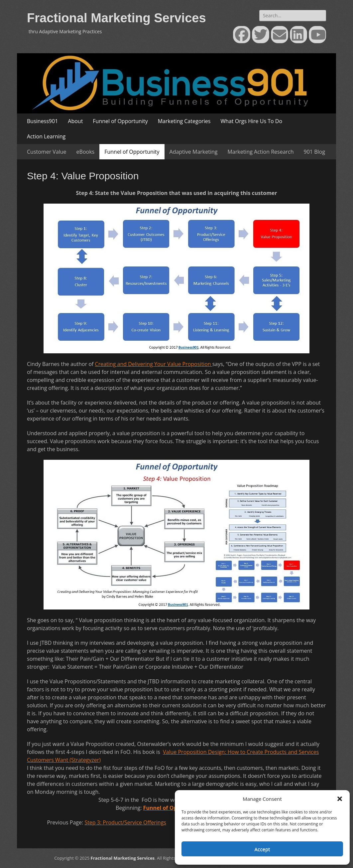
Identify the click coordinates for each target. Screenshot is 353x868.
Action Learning (46, 136)
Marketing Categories (184, 121)
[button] (340, 799)
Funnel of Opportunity (120, 121)
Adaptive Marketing (194, 152)
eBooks (86, 152)
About (75, 121)
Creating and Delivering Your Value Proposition (154, 364)
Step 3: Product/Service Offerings (125, 822)
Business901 (42, 121)
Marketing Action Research (260, 152)
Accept (262, 849)
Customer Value (47, 152)
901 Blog (314, 152)
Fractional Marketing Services (117, 18)
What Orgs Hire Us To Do (251, 121)
